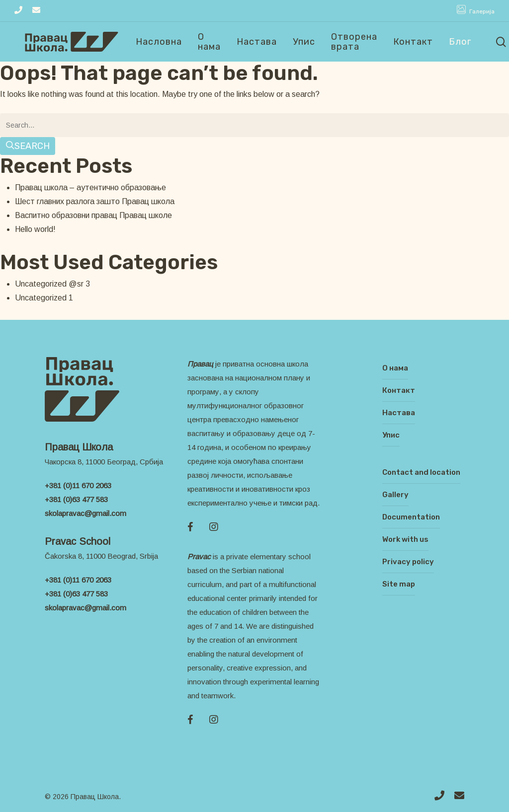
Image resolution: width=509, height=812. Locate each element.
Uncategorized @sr (49, 284)
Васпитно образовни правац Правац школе (93, 215)
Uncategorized (41, 298)
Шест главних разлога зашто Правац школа (95, 201)
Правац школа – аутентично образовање (90, 187)
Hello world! (35, 229)
